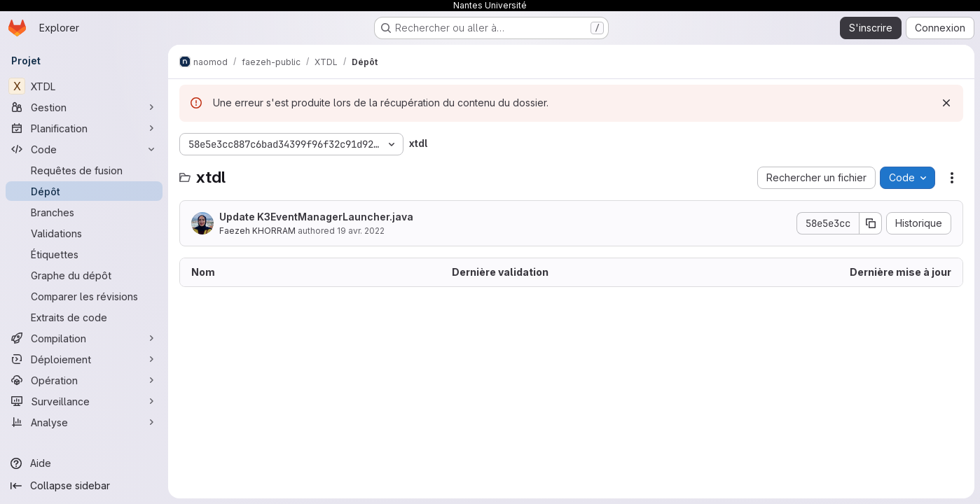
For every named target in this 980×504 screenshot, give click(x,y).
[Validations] (84, 233)
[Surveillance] (84, 401)
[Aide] (84, 463)
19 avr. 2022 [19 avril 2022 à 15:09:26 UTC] (361, 231)
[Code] (84, 149)
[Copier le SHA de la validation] (871, 223)
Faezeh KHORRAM (257, 231)
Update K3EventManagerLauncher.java (316, 217)
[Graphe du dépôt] (84, 275)
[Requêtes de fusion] (84, 170)
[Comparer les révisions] (84, 296)
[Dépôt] (84, 191)
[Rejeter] (946, 103)
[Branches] (84, 212)
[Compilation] (84, 338)
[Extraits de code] (84, 317)
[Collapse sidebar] (84, 486)
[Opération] (84, 380)
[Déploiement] (84, 359)
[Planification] (84, 128)
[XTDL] (84, 86)
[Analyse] (84, 422)
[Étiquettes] (84, 254)
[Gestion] (84, 107)
